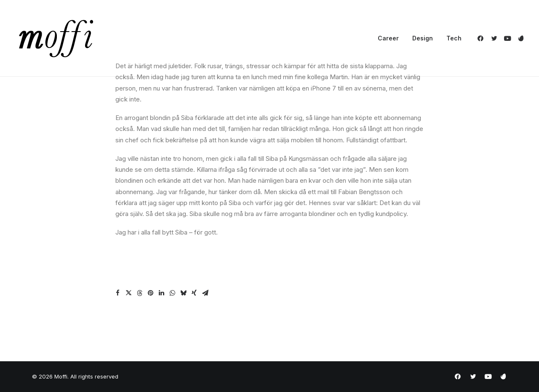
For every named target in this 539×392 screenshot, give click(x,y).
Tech (454, 38)
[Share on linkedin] (161, 293)
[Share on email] (205, 293)
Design (423, 38)
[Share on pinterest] (150, 293)
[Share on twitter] (128, 293)
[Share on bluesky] (183, 293)
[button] (482, 38)
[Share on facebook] (117, 293)
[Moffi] (56, 38)
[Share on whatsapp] (172, 293)
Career (388, 38)
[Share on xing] (194, 293)
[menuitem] (388, 38)
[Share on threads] (139, 293)
